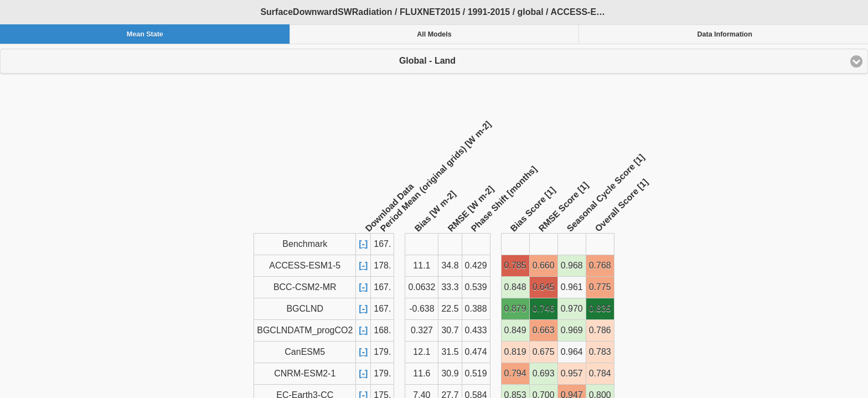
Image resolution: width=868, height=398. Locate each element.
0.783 (600, 352)
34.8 (450, 265)
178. (382, 265)
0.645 (544, 287)
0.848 (515, 287)
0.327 (422, 330)
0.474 (476, 352)
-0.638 (422, 309)
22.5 (450, 309)
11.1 (422, 265)
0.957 (572, 373)
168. (382, 330)
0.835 (600, 309)
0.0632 (422, 287)
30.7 (450, 330)
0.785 (515, 265)
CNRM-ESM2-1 (305, 373)
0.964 (572, 352)
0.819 (515, 352)
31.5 (450, 352)
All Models (434, 34)
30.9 (450, 373)
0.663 (544, 330)
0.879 (515, 309)
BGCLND (305, 309)
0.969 (572, 330)
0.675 (544, 352)
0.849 (515, 330)
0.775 (600, 287)
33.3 (450, 287)
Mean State (145, 34)
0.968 (572, 265)
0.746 (544, 309)
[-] (363, 244)
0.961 (572, 287)
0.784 (600, 373)
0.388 (476, 309)
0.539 (476, 287)
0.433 (476, 330)
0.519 (476, 373)
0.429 (476, 265)
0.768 (600, 265)
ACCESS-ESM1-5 (305, 265)
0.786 (600, 330)
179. (382, 352)
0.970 (572, 309)
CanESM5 (305, 352)
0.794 (515, 373)
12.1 (422, 352)
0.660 (544, 265)
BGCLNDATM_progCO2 (305, 330)
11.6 (422, 373)
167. (382, 287)
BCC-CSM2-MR (305, 287)
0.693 (544, 373)
